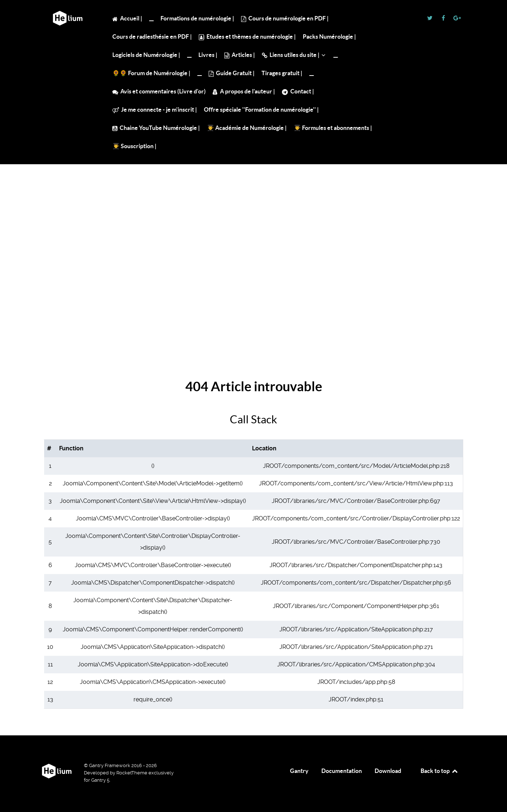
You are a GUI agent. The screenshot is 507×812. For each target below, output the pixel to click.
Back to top (440, 771)
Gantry (299, 771)
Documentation (342, 771)
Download (388, 771)
